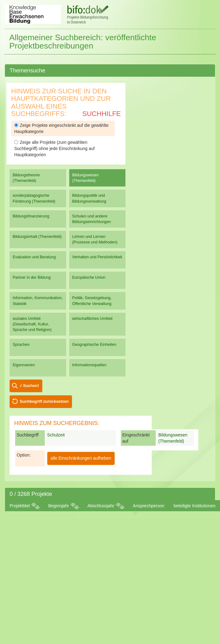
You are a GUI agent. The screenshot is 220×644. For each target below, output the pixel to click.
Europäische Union (89, 277)
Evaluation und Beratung (34, 257)
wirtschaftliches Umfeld (92, 318)
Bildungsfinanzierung (31, 216)
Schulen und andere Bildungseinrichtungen (92, 219)
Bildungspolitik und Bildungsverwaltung (89, 198)
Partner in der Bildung (32, 277)
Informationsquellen (89, 365)
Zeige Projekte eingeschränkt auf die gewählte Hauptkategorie (61, 128)
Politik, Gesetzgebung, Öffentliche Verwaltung (92, 301)
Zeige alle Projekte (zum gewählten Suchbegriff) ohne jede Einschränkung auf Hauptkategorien (54, 148)
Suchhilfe (102, 114)
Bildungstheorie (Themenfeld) (26, 178)
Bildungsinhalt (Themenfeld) (37, 236)
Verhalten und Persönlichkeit (97, 257)
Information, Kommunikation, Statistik (38, 301)
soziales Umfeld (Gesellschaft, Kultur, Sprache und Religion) (32, 324)
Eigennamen (24, 365)
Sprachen (21, 344)
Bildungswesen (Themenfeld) (86, 178)
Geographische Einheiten (94, 344)
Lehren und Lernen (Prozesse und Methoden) (95, 239)
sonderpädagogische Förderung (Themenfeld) (34, 198)
